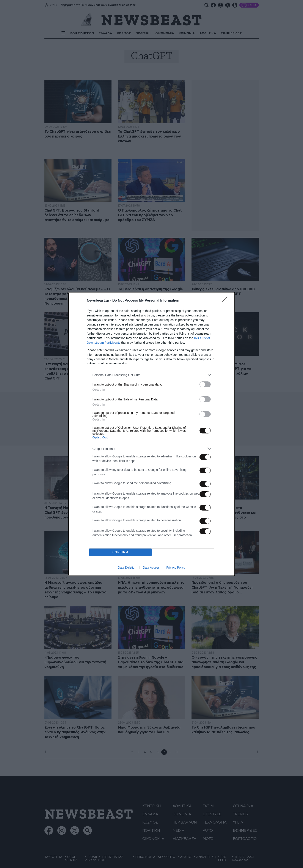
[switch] (205, 384)
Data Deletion (127, 568)
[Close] (226, 301)
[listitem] (152, 375)
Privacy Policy (176, 568)
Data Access (151, 568)
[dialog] (152, 434)
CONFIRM (120, 552)
